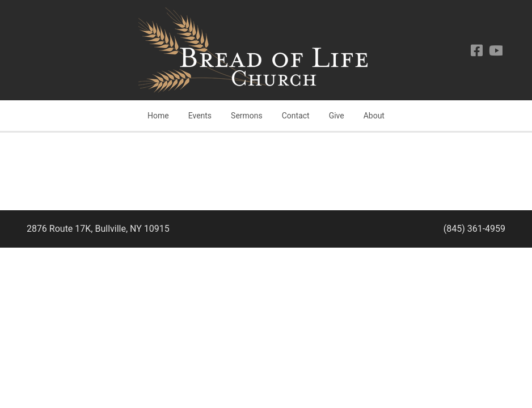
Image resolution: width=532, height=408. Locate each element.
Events (200, 116)
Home (158, 116)
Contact (296, 116)
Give (337, 116)
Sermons (247, 116)
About (374, 116)
